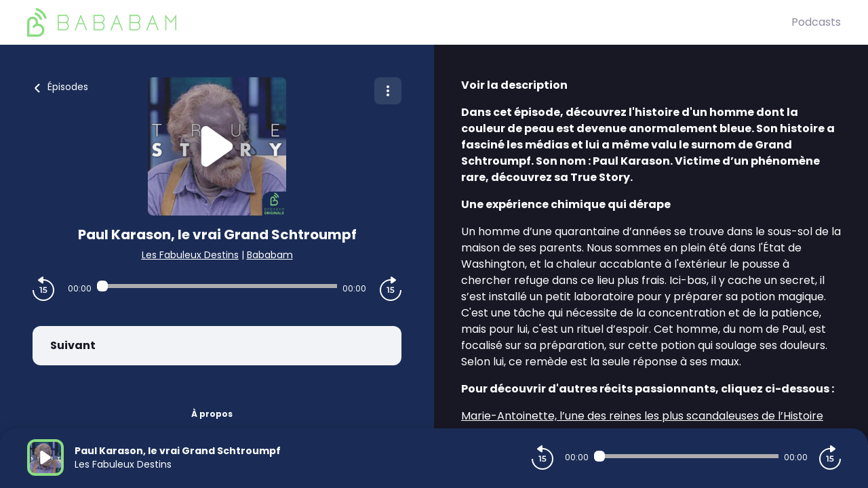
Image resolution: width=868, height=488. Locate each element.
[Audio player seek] (217, 286)
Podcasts (816, 22)
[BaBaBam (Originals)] (409, 22)
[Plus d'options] (388, 91)
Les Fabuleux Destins (190, 255)
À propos (212, 414)
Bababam (270, 255)
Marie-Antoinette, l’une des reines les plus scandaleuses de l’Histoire (642, 416)
